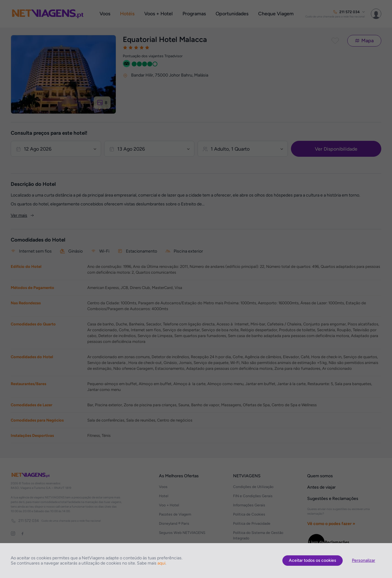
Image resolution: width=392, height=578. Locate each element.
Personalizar (364, 560)
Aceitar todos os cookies (313, 560)
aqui (161, 563)
